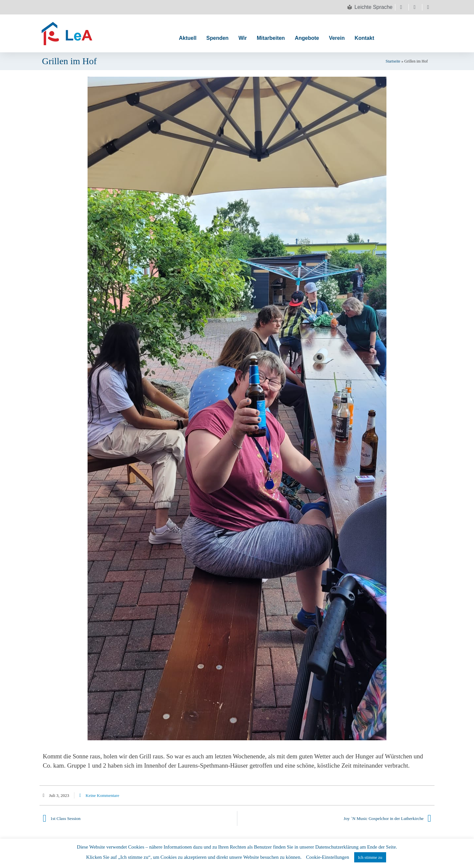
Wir (243, 38)
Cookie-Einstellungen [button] (328, 857)
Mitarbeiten (271, 38)
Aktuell (187, 38)
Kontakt (364, 38)
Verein (337, 38)
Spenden (218, 38)
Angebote (307, 38)
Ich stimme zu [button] (370, 857)
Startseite (393, 61)
